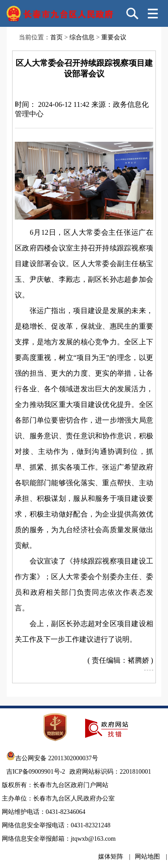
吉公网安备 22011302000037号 (52, 758)
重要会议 (114, 37)
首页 (56, 37)
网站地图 (147, 857)
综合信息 (82, 37)
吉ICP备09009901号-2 (36, 772)
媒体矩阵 (111, 857)
